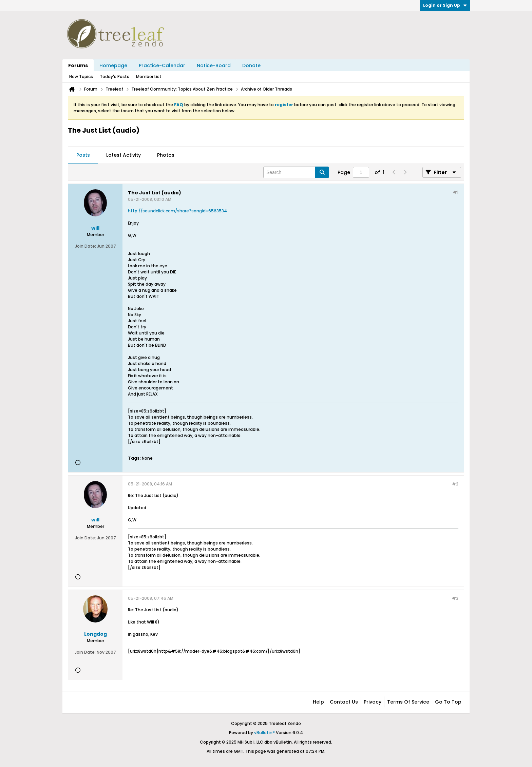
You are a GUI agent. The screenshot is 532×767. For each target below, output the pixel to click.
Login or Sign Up (445, 5)
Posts (83, 155)
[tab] (83, 155)
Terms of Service (408, 702)
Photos (166, 155)
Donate (251, 65)
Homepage (113, 65)
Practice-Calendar (162, 65)
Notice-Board (214, 65)
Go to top (448, 702)
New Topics (81, 76)
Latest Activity (123, 155)
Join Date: (85, 246)
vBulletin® (264, 733)
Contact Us (344, 702)
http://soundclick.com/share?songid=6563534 (177, 211)
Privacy (373, 702)
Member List (149, 76)
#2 (455, 484)
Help (318, 702)
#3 (455, 598)
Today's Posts (115, 76)
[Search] (296, 172)
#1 (456, 192)
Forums (78, 65)
